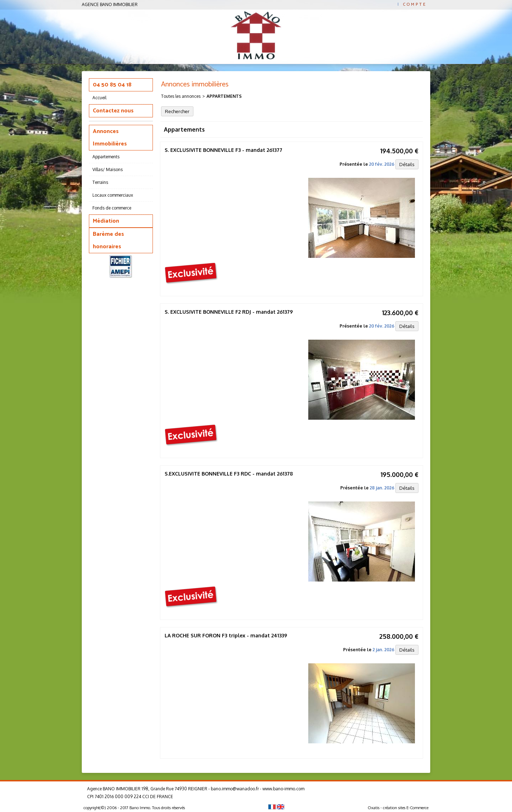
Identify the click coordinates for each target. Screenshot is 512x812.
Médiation (106, 221)
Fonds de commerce (112, 208)
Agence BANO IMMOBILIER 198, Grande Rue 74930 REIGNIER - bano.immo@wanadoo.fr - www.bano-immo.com (196, 789)
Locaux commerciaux (113, 195)
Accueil (99, 98)
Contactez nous (113, 111)
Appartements (106, 157)
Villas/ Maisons (108, 169)
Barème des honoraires (108, 240)
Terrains (100, 182)
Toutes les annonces (181, 96)
